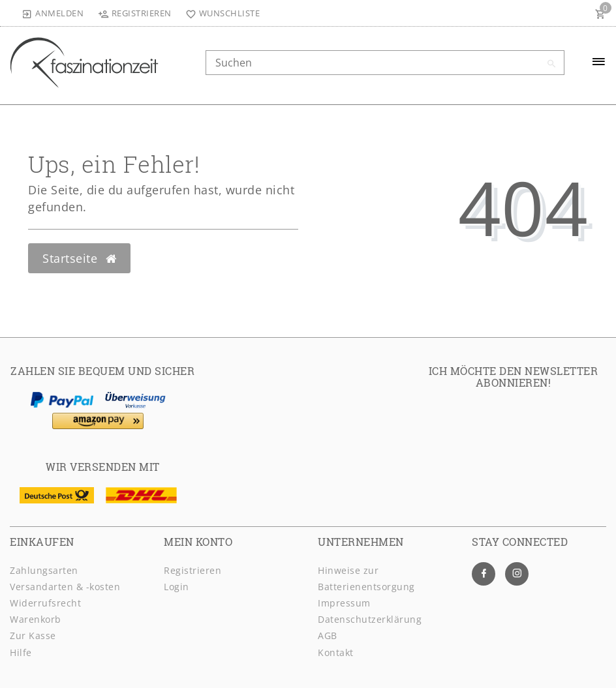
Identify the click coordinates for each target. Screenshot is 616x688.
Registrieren (192, 570)
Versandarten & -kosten (65, 587)
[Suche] (551, 64)
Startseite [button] (79, 258)
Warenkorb (36, 619)
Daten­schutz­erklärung (370, 619)
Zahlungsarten (44, 570)
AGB (328, 636)
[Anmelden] (53, 13)
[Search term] (385, 63)
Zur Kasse (33, 636)
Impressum (344, 603)
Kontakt (336, 652)
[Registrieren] (134, 13)
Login (177, 587)
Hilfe (21, 652)
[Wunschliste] (220, 13)
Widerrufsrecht (45, 603)
